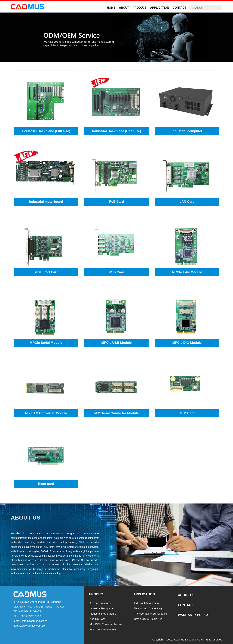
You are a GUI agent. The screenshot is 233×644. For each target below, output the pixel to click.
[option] (116, 37)
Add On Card (97, 619)
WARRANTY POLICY (193, 615)
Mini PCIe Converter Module (106, 624)
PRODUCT (140, 8)
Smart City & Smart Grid (148, 619)
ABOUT (124, 8)
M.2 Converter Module (103, 629)
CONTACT (180, 8)
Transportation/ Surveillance (151, 614)
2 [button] (119, 65)
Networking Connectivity (148, 608)
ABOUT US (186, 595)
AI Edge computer (100, 603)
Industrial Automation (146, 603)
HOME (111, 8)
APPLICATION (160, 8)
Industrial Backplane (102, 608)
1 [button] (114, 65)
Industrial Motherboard (103, 614)
